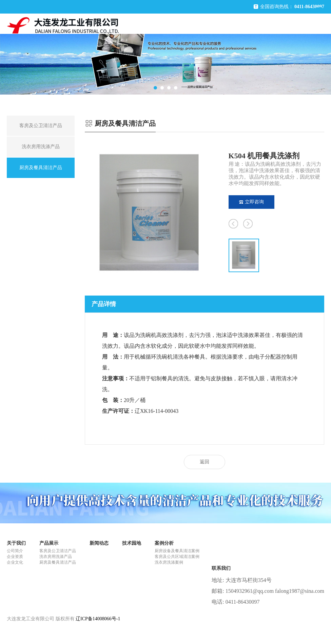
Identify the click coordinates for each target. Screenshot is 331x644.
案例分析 (164, 543)
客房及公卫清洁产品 (58, 551)
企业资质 (15, 557)
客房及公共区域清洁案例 (177, 557)
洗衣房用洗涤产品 (56, 557)
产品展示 (49, 543)
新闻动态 (99, 543)
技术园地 (132, 543)
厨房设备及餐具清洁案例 (177, 551)
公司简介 (15, 551)
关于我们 (16, 543)
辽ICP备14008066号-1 (98, 619)
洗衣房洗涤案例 (169, 562)
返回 (205, 462)
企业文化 (15, 562)
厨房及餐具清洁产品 (58, 562)
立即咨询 (251, 202)
